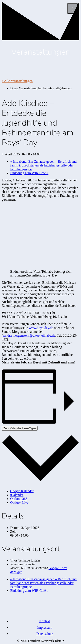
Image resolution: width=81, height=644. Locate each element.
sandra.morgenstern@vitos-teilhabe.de (29, 335)
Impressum (45, 627)
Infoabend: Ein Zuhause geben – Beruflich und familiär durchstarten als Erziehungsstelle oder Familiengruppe (43, 165)
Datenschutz (45, 634)
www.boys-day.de (41, 328)
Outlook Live (19, 503)
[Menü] (72, 9)
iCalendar (17, 495)
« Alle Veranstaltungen (17, 81)
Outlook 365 (19, 499)
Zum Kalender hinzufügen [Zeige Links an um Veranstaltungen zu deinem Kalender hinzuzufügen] (20, 428)
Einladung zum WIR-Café (29, 173)
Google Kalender (22, 491)
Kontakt (45, 621)
